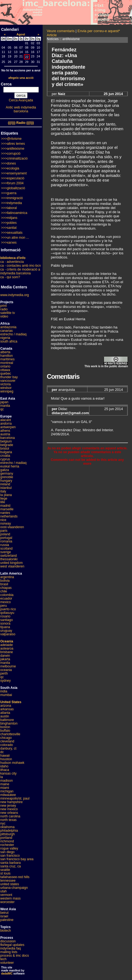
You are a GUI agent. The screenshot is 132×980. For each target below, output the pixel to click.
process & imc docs (15, 956)
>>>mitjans (9, 218)
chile (4, 591)
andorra (6, 424)
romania (6, 541)
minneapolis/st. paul (15, 798)
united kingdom (11, 563)
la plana (6, 495)
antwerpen (8, 427)
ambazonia (8, 327)
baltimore (7, 720)
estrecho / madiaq (13, 334)
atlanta (5, 713)
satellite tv (8, 313)
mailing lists (9, 952)
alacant (6, 420)
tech (3, 959)
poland (5, 534)
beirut (4, 913)
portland (6, 838)
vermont (6, 895)
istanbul (6, 488)
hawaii (5, 756)
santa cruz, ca (11, 866)
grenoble (7, 477)
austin (5, 716)
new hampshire (11, 802)
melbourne (8, 666)
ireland (5, 484)
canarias (6, 331)
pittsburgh (8, 834)
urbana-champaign (14, 888)
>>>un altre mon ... (15, 238)
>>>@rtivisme (11, 139)
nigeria (5, 338)
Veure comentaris (61, 31)
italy (3, 491)
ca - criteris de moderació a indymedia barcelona (20, 271)
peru (4, 606)
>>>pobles (9, 223)
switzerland (9, 556)
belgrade (7, 445)
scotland (6, 549)
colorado (7, 745)
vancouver (8, 381)
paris (4, 531)
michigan (7, 791)
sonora (5, 623)
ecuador (6, 598)
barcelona (8, 438)
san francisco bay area (17, 859)
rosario (5, 616)
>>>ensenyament (14, 173)
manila (5, 406)
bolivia (5, 581)
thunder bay (9, 377)
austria (5, 434)
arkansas (7, 709)
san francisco (10, 856)
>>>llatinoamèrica (14, 213)
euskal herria (10, 466)
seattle (5, 870)
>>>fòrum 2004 (12, 183)
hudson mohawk (12, 763)
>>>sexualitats (12, 233)
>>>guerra (9, 193)
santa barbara (10, 863)
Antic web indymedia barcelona (21, 109)
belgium (6, 441)
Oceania (7, 641)
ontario (5, 366)
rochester (7, 845)
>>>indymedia (12, 203)
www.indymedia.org (15, 295)
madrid (5, 506)
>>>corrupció (11, 154)
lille (3, 502)
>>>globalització (13, 188)
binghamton (9, 723)
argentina (7, 577)
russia (5, 545)
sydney (5, 681)
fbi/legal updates (12, 945)
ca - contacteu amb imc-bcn (20, 266)
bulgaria (6, 452)
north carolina (10, 816)
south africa (9, 341)
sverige (6, 552)
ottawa (5, 370)
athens (5, 431)
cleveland (7, 741)
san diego (7, 852)
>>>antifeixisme (13, 149)
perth (4, 673)
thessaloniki (9, 559)
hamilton (6, 356)
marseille (7, 509)
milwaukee (8, 795)
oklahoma (7, 827)
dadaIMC (7, 974)
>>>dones (9, 163)
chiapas (6, 588)
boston (5, 727)
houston (6, 759)
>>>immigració (12, 198)
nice (3, 520)
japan (4, 402)
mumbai (6, 695)
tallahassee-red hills (15, 877)
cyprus (5, 459)
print (3, 306)
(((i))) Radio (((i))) (21, 123)
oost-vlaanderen (12, 527)
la (2, 777)
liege (4, 499)
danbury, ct (8, 748)
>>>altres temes (13, 144)
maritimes (7, 359)
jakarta (5, 659)
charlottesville (10, 734)
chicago (6, 738)
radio (4, 309)
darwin (5, 656)
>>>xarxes (9, 243)
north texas (8, 820)
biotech (6, 931)
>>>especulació (13, 178)
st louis (5, 873)
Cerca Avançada (21, 100)
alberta (5, 352)
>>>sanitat (9, 228)
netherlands (9, 516)
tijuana (5, 627)
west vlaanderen (12, 566)
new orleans (9, 813)
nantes (5, 513)
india (4, 691)
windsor (6, 388)
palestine (7, 920)
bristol (5, 449)
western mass (10, 898)
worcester (7, 902)
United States (11, 702)
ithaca (5, 770)
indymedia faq (11, 948)
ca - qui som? (10, 277)
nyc (3, 823)
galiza (5, 470)
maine (5, 784)
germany (7, 474)
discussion (8, 941)
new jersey (8, 806)
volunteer (7, 963)
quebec (6, 374)
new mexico (9, 809)
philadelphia (9, 831)
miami (5, 788)
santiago (6, 620)
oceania (6, 670)
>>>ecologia (10, 168)
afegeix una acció (21, 78)
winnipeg (7, 391)
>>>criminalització (14, 158)
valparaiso (8, 634)
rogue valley (9, 848)
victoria (5, 384)
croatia (5, 456)
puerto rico (8, 609)
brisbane (7, 652)
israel (4, 916)
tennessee (8, 881)
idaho (4, 766)
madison (6, 781)
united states (10, 884)
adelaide (6, 645)
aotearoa (7, 648)
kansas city (8, 773)
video (4, 316)
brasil (4, 584)
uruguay (6, 631)
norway (6, 524)
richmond (7, 841)
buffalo (5, 731)
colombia (7, 595)
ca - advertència (12, 262)
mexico (5, 602)
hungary (6, 481)
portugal (6, 538)
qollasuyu (7, 613)
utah (3, 891)
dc (2, 752)
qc (2, 409)
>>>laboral (9, 208)
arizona (6, 706)
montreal (7, 363)
